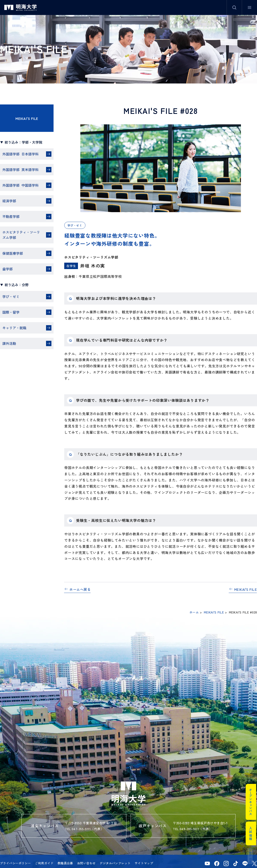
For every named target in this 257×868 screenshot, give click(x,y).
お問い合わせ (86, 863)
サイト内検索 (234, 7)
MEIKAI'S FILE (27, 118)
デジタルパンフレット (115, 863)
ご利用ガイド (44, 863)
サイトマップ (144, 863)
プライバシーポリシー (15, 863)
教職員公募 (65, 863)
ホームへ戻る (80, 589)
